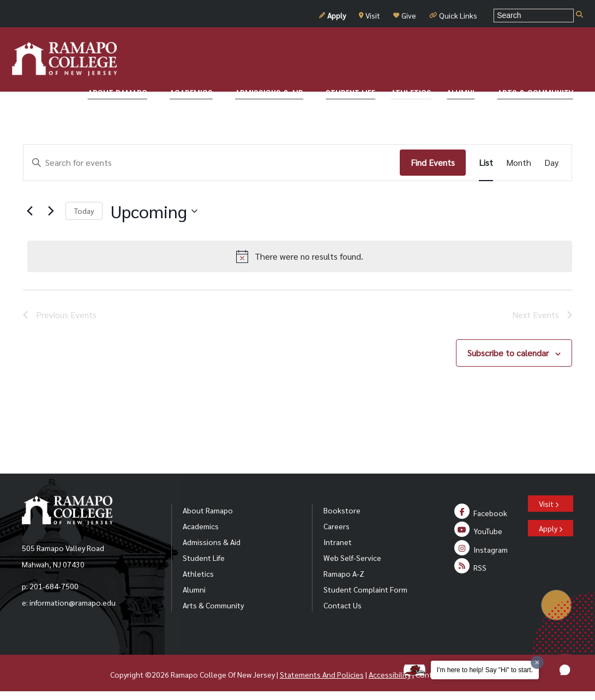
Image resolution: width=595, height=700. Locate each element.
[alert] (300, 256)
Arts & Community (213, 605)
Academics (201, 526)
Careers (336, 526)
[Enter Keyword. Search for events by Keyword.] (212, 163)
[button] (565, 670)
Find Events (433, 162)
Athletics (198, 573)
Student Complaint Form (365, 589)
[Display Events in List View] (486, 163)
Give (405, 15)
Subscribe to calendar (508, 353)
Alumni (194, 589)
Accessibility (390, 674)
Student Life (204, 558)
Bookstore (342, 510)
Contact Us (342, 605)
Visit (369, 15)
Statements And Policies (322, 674)
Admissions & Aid (212, 542)
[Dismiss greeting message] (537, 662)
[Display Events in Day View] (551, 163)
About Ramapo (208, 510)
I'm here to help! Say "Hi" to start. (485, 670)
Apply (332, 15)
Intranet (338, 542)
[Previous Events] (29, 211)
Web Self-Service (352, 558)
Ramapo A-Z (344, 573)
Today (84, 211)
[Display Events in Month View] (519, 163)
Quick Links (453, 15)
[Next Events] (51, 211)
